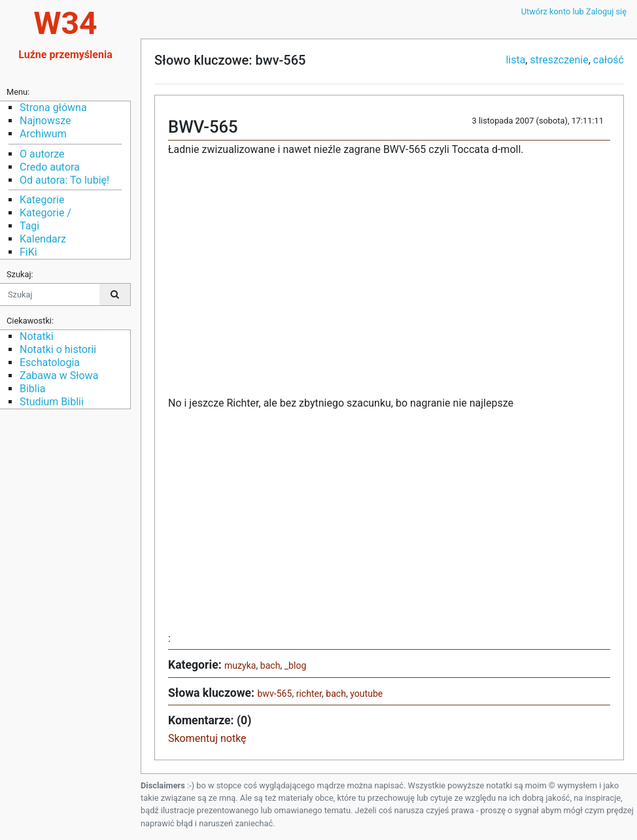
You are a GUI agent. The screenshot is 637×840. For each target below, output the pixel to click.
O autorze (42, 154)
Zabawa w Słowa (59, 376)
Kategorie (42, 200)
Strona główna (53, 108)
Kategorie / (45, 213)
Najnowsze (45, 121)
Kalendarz (43, 239)
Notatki (37, 336)
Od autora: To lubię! (64, 180)
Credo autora (50, 167)
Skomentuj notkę (207, 738)
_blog (296, 665)
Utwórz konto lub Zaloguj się (574, 11)
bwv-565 (274, 694)
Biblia (32, 389)
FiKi (28, 252)
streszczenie (559, 60)
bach (270, 665)
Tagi (29, 226)
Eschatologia (50, 362)
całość (609, 60)
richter (309, 694)
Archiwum (43, 134)
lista (515, 60)
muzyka (240, 665)
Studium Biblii (52, 402)
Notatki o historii (58, 349)
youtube (366, 694)
